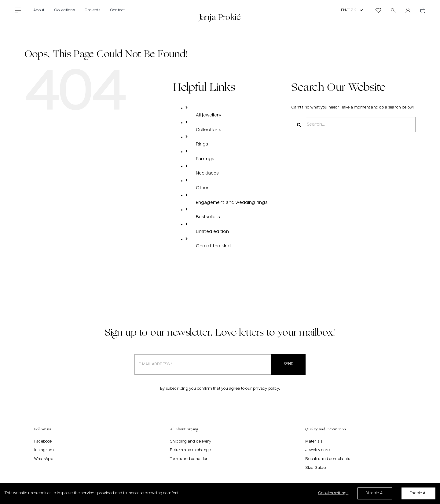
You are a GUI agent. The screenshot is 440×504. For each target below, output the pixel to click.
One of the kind (213, 246)
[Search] (299, 125)
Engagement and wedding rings (232, 203)
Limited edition (213, 232)
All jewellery (209, 115)
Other (202, 188)
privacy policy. (266, 389)
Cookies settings (333, 493)
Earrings (205, 159)
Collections (208, 130)
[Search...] (353, 125)
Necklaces (207, 173)
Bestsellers (208, 217)
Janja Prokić (220, 17)
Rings (202, 144)
